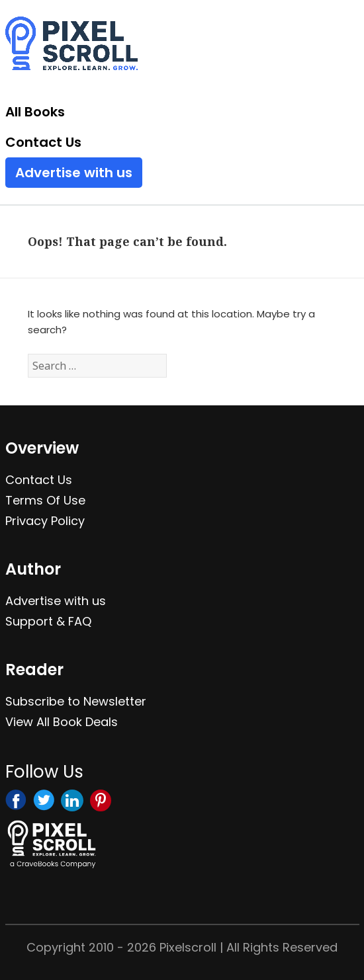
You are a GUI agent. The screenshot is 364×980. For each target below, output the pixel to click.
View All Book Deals (62, 722)
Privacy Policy (45, 521)
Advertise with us (74, 173)
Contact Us (43, 142)
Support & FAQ (48, 621)
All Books (35, 112)
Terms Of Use (45, 500)
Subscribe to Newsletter (76, 701)
